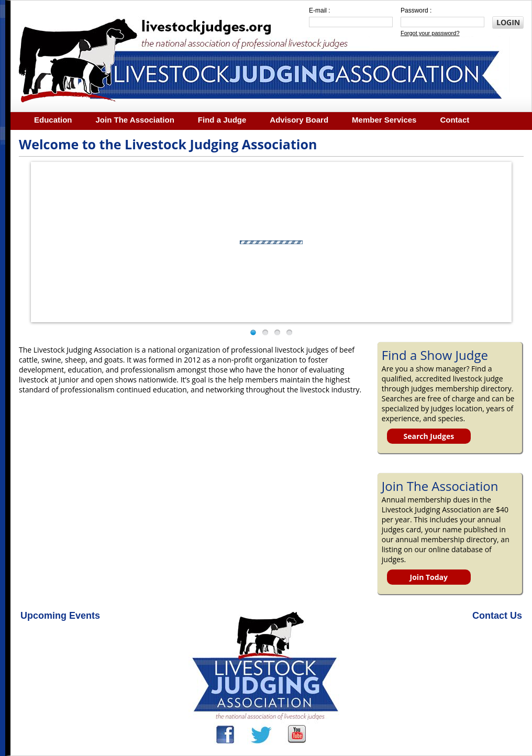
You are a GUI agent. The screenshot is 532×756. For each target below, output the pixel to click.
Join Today (429, 577)
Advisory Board (299, 120)
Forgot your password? (430, 33)
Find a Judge (222, 120)
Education (53, 120)
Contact (455, 120)
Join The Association (135, 120)
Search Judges (429, 436)
